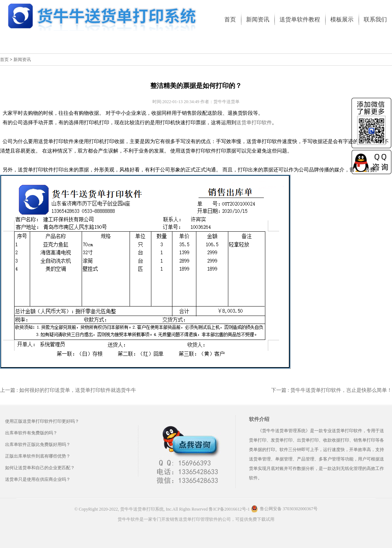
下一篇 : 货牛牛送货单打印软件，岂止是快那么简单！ (332, 390)
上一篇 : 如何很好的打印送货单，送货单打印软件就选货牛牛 (68, 390)
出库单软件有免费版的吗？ (31, 433)
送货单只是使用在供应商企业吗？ (38, 479)
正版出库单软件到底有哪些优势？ (38, 456)
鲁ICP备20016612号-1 (229, 509)
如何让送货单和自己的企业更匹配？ (40, 468)
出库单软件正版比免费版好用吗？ (38, 445)
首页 (4, 60)
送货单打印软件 (254, 123)
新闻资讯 (22, 60)
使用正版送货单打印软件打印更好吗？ (42, 421)
